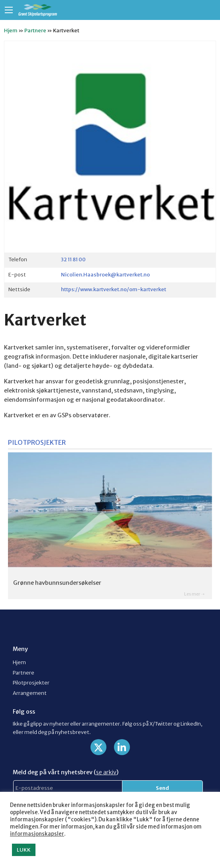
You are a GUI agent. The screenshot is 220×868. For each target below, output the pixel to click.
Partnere (35, 30)
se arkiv (106, 772)
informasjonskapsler (37, 834)
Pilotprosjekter (31, 683)
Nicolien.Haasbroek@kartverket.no (105, 274)
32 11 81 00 (73, 259)
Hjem (11, 30)
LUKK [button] (24, 850)
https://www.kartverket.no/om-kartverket (114, 289)
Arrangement (30, 693)
